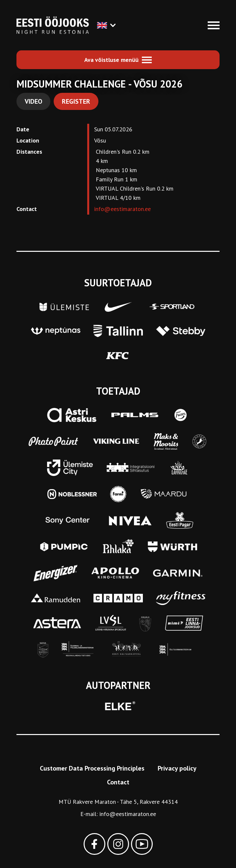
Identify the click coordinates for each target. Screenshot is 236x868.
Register (76, 101)
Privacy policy (177, 768)
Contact (118, 782)
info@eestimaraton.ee (122, 209)
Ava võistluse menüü (111, 60)
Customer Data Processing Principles (92, 768)
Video (33, 101)
